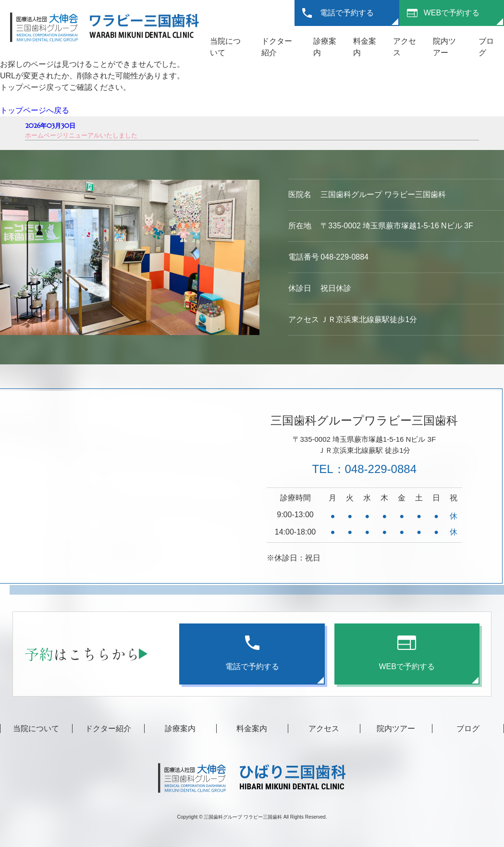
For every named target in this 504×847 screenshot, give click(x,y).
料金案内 (252, 729)
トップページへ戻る (35, 110)
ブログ (468, 729)
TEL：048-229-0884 (364, 469)
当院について (36, 729)
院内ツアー (396, 729)
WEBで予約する (452, 13)
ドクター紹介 (108, 729)
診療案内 (180, 729)
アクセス (324, 729)
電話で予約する (347, 13)
